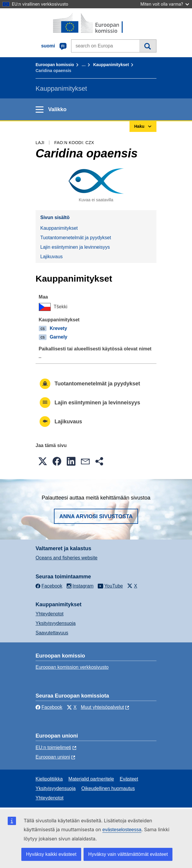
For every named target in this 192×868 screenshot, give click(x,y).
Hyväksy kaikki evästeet (51, 854)
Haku (148, 46)
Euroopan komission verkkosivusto (72, 667)
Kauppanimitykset (111, 65)
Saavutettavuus (52, 633)
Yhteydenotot (49, 614)
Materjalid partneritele (91, 779)
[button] (43, 461)
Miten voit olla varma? (165, 4)
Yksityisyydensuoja (56, 623)
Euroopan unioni (53, 757)
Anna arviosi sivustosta (96, 516)
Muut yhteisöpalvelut (103, 707)
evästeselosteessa (122, 830)
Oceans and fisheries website (67, 558)
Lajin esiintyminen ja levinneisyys (75, 247)
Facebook (49, 707)
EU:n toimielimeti (53, 747)
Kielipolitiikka (49, 779)
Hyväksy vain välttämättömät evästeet (128, 854)
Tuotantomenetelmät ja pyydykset (76, 238)
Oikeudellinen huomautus (108, 788)
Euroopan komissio (55, 65)
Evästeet (129, 779)
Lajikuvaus (52, 257)
